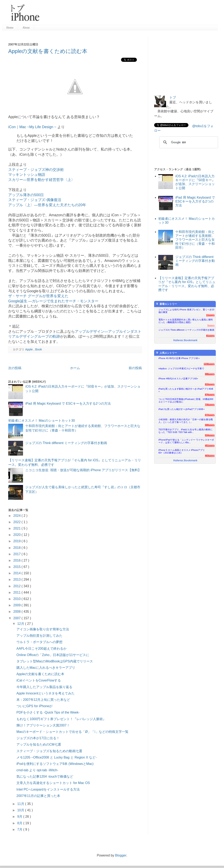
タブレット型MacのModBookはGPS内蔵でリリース (55, 661)
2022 (17, 522)
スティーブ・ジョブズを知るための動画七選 (49, 751)
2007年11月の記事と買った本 (38, 796)
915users (210, 384)
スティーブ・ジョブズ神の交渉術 (36, 170)
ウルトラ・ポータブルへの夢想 (39, 642)
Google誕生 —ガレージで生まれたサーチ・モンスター (53, 301)
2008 (17, 612)
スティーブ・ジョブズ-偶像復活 (35, 200)
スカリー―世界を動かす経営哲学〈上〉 (42, 180)
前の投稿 (135, 368)
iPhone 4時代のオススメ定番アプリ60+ (178, 379)
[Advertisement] (130, 14)
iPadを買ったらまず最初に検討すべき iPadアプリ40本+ (186, 390)
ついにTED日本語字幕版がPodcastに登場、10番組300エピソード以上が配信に (186, 400)
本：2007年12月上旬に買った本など (43, 700)
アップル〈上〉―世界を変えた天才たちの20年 (47, 205)
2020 (17, 535)
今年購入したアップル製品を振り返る (44, 687)
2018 (17, 548)
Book (39, 349)
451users (210, 446)
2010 (17, 599)
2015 (17, 567)
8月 (20, 823)
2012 (17, 586)
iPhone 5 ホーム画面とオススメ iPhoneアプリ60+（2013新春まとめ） (182, 451)
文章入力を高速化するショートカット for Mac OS (53, 783)
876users (210, 395)
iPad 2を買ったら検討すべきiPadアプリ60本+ (182, 409)
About (26, 28)
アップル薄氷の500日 (26, 195)
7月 (20, 829)
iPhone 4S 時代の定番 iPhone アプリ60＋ (179, 358)
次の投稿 (15, 368)
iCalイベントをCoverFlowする (39, 680)
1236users (209, 364)
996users (210, 374)
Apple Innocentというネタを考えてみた (46, 693)
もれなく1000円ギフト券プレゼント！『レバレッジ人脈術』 (61, 719)
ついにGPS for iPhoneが (34, 706)
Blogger (121, 855)
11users (210, 315)
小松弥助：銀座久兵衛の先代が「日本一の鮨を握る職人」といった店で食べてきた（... (186, 421)
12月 (21, 624)
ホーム (75, 368)
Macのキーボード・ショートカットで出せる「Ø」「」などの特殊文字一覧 (72, 732)
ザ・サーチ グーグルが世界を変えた (38, 296)
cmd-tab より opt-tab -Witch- (37, 770)
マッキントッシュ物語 (27, 175)
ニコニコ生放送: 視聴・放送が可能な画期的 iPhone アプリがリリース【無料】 (83, 470)
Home (10, 28)
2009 (17, 605)
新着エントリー (166, 304)
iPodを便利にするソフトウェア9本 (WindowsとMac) (55, 764)
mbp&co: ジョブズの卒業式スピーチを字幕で (181, 368)
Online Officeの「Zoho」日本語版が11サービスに (53, 655)
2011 (17, 592)
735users (210, 405)
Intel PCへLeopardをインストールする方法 (48, 789)
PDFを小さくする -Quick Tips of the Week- (48, 712)
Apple (29, 349)
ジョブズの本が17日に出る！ (38, 738)
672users (210, 415)
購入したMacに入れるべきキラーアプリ (46, 668)
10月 (21, 810)
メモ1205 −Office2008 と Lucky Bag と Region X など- (57, 757)
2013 (17, 580)
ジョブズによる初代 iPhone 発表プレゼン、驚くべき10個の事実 (186, 311)
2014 (17, 573)
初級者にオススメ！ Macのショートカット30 (42, 421)
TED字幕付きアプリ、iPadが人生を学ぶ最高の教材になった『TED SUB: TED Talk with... (185, 431)
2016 (17, 560)
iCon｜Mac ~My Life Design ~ (32, 127)
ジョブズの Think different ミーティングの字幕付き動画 (66, 443)
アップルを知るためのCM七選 (39, 744)
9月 (20, 817)
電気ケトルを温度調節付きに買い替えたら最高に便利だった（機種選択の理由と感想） (186, 321)
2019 (17, 541)
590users (210, 425)
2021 (17, 528)
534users (210, 435)
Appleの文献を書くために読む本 (48, 51)
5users (211, 325)
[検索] (188, 142)
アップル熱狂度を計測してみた (39, 636)
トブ (173, 97)
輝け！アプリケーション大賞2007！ (43, 725)
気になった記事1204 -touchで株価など (45, 776)
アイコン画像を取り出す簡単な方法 (43, 629)
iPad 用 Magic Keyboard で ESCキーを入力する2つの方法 (68, 403)
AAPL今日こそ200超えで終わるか (42, 649)
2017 (17, 554)
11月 (21, 804)
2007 (17, 618)
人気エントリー (166, 353)
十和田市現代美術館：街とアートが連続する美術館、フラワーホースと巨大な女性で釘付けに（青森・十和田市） (195, 240)
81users (210, 336)
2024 (17, 516)
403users (210, 456)
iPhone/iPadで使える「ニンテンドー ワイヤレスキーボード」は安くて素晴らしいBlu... (186, 441)
